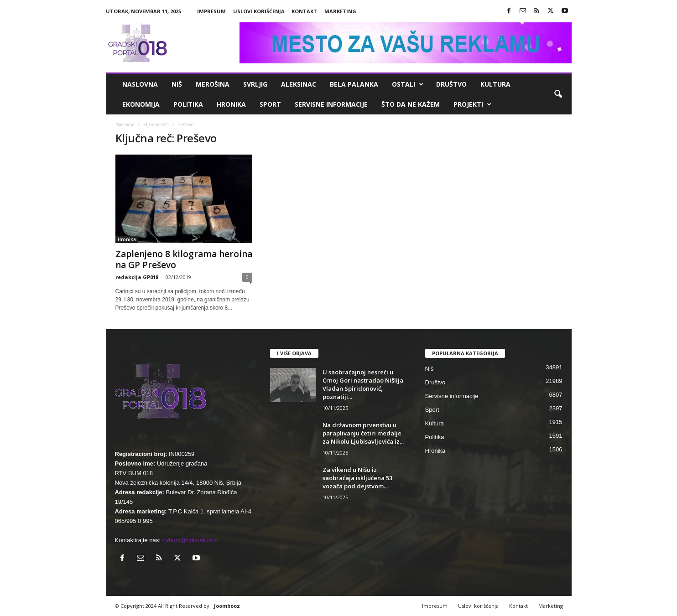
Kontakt (304, 11)
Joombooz (227, 606)
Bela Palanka (354, 84)
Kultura (495, 84)
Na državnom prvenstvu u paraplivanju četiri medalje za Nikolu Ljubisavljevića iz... (363, 433)
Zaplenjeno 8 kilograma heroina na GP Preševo (184, 259)
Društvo (451, 84)
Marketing (340, 11)
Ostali (408, 84)
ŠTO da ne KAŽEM (411, 104)
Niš (177, 84)
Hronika (231, 104)
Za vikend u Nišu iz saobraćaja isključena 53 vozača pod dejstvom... (357, 478)
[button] (558, 94)
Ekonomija (141, 104)
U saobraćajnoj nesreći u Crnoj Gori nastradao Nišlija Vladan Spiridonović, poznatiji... (363, 384)
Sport (270, 104)
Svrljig (255, 84)
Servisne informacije (331, 104)
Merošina (213, 84)
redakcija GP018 (137, 277)
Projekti (472, 104)
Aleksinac (299, 84)
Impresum (211, 11)
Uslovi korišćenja (259, 11)
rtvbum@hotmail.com (190, 540)
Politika (188, 104)
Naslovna (140, 84)
